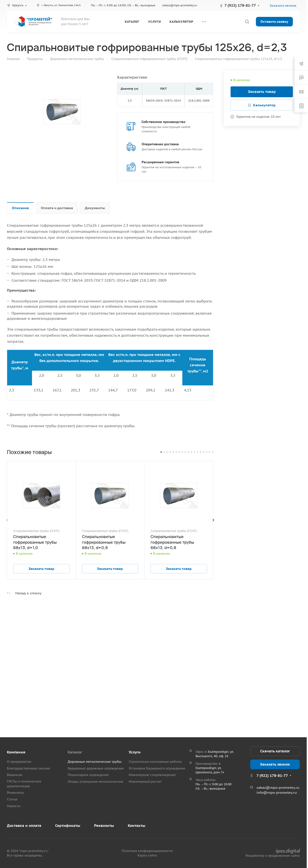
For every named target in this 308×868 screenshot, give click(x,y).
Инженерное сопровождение (152, 775)
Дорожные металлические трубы (95, 762)
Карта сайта (147, 855)
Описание (20, 208)
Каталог (75, 752)
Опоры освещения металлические (95, 782)
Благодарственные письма (28, 768)
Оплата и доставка (57, 208)
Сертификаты (68, 826)
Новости (14, 806)
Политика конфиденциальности (147, 851)
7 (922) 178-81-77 (240, 5)
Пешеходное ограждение (88, 775)
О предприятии (19, 762)
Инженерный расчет (145, 782)
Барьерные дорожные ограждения (96, 768)
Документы (95, 208)
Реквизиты (15, 793)
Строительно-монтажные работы (155, 762)
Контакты (137, 826)
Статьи (12, 799)
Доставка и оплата (24, 826)
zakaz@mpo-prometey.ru (180, 5)
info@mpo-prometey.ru (277, 792)
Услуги (135, 752)
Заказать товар (262, 92)
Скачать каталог (275, 751)
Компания (16, 752)
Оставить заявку (274, 21)
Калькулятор (264, 105)
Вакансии (15, 775)
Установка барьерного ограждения (157, 768)
